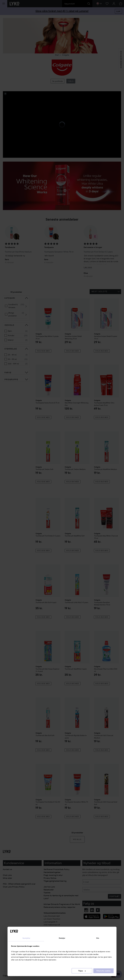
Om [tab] (98, 938)
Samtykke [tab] (26, 938)
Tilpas (82, 971)
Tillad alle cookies (103, 971)
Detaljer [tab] (62, 938)
